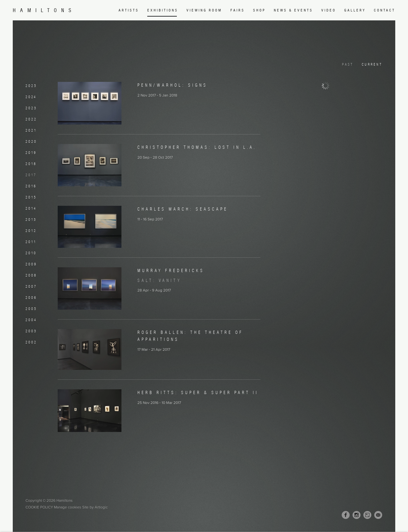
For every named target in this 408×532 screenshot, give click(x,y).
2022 (31, 119)
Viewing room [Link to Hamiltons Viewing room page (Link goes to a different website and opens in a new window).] (204, 10)
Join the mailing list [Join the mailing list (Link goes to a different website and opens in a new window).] (378, 515)
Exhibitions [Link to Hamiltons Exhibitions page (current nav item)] (163, 10)
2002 (31, 342)
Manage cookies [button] (68, 507)
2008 (31, 275)
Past (348, 64)
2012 (31, 231)
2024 (31, 97)
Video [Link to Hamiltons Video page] (329, 10)
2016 (31, 186)
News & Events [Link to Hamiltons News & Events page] (293, 10)
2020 (31, 141)
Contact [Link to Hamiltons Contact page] (385, 10)
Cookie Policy (39, 507)
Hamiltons (44, 10)
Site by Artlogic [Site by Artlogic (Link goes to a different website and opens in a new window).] (95, 507)
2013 (31, 219)
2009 (31, 264)
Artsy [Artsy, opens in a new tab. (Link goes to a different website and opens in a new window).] (367, 515)
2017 (31, 175)
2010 (31, 253)
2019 (31, 153)
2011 (31, 242)
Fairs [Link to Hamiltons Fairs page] (238, 10)
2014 (31, 208)
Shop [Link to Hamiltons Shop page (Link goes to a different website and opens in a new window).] (259, 10)
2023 (31, 108)
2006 (31, 298)
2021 (31, 130)
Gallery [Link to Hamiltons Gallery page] (355, 10)
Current (372, 64)
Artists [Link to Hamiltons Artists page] (129, 10)
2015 (31, 197)
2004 (31, 320)
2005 (31, 309)
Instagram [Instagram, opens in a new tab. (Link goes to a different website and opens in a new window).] (357, 515)
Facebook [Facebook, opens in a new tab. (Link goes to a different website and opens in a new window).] (346, 515)
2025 (31, 86)
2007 (31, 286)
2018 (31, 164)
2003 (31, 331)
